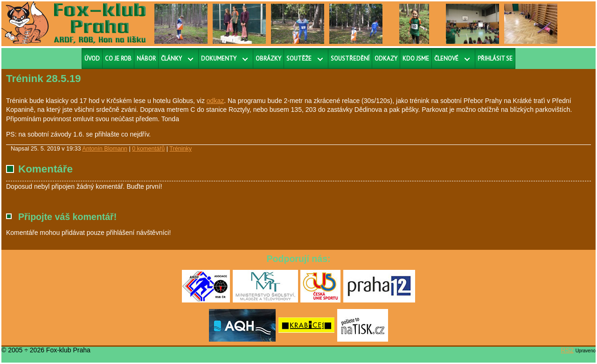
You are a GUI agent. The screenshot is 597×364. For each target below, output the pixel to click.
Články (171, 58)
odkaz (215, 101)
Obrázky (268, 58)
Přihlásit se (495, 58)
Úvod (92, 58)
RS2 (567, 350)
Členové (446, 58)
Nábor (146, 58)
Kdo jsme (416, 58)
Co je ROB (118, 58)
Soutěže (299, 58)
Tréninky (180, 149)
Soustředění (350, 58)
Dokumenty (219, 58)
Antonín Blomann (105, 149)
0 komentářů (148, 149)
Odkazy (386, 58)
